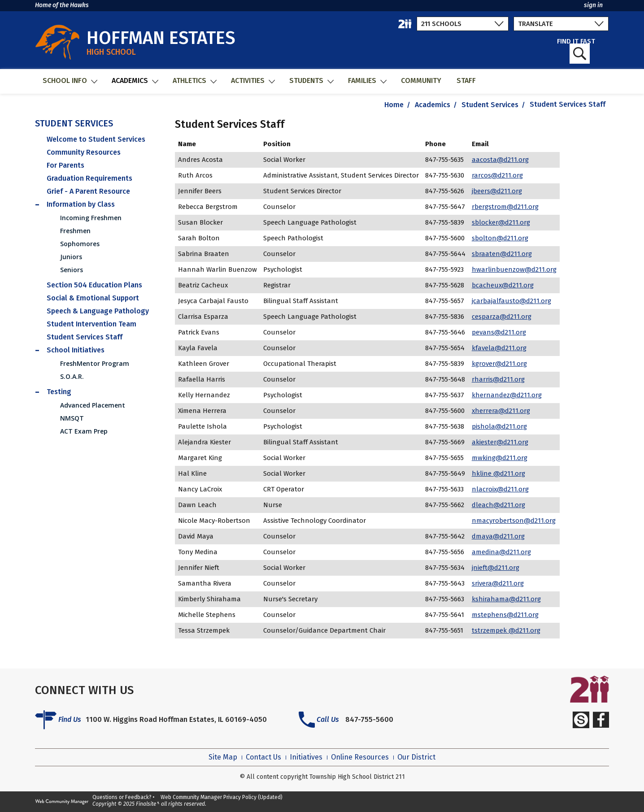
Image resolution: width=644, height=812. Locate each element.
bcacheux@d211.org (503, 285)
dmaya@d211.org (498, 536)
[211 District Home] (405, 24)
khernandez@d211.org (507, 395)
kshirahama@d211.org (506, 599)
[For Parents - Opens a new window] (99, 165)
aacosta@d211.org (500, 160)
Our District (416, 757)
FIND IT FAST (576, 51)
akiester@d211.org (500, 442)
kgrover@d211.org (499, 364)
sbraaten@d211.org (502, 254)
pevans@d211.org (499, 332)
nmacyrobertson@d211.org (514, 521)
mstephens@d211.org (505, 615)
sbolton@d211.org (500, 238)
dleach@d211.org (498, 505)
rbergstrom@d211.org (505, 207)
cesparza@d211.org (502, 317)
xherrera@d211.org (501, 411)
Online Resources (360, 757)
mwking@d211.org (500, 458)
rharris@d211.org (498, 379)
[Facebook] (601, 720)
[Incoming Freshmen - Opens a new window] (106, 218)
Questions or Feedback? (122, 797)
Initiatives (306, 757)
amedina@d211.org (501, 552)
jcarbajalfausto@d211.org (511, 301)
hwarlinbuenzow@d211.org (514, 269)
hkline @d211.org (498, 473)
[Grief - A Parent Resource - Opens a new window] (99, 191)
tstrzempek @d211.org (506, 630)
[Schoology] (581, 720)
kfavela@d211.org (499, 348)
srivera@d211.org (498, 583)
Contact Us (263, 757)
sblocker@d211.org (501, 222)
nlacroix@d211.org (500, 489)
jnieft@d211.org (496, 568)
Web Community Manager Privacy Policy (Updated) (222, 797)
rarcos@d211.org (497, 175)
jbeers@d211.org (497, 191)
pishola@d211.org (499, 426)
